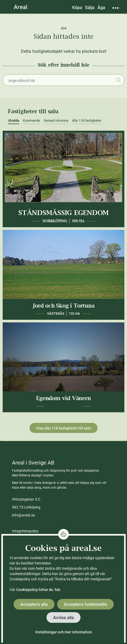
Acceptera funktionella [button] (85, 604)
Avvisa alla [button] (63, 618)
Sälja (90, 8)
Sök (118, 80)
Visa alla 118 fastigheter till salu (63, 428)
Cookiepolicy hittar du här (38, 590)
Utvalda (14, 121)
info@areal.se (23, 515)
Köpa (77, 8)
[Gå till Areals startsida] (21, 7)
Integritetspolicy (25, 531)
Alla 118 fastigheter (87, 121)
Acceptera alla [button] (34, 604)
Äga (101, 8)
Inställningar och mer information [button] (64, 632)
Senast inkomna (56, 121)
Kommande (31, 121)
